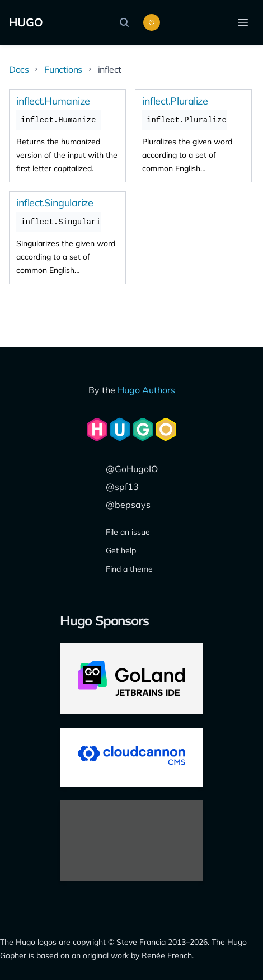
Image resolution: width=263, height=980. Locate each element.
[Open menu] (243, 22)
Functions (63, 69)
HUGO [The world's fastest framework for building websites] (26, 22)
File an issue (128, 532)
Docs (19, 69)
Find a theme (129, 569)
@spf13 (122, 487)
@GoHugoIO (132, 469)
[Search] (127, 22)
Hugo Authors (146, 390)
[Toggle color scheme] (152, 22)
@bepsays (128, 505)
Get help (121, 550)
